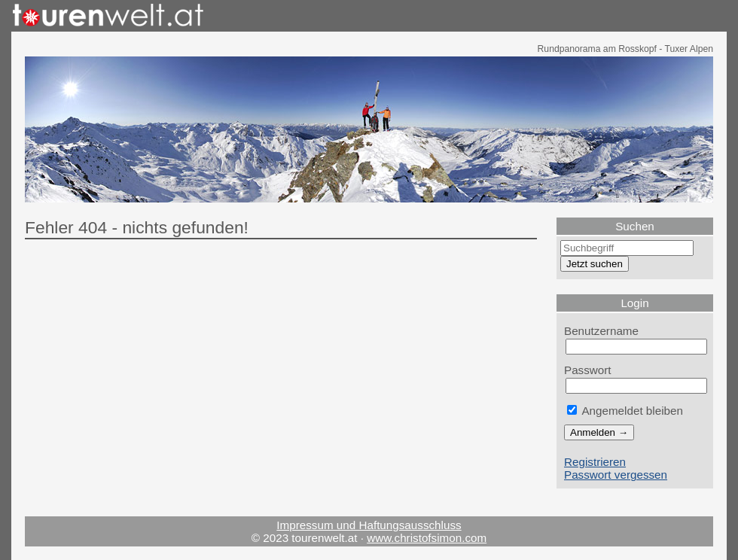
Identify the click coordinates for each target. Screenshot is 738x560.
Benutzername (601, 331)
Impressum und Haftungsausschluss (369, 525)
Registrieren (595, 462)
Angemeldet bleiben (625, 411)
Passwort (588, 370)
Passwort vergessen (616, 475)
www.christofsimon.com (427, 538)
